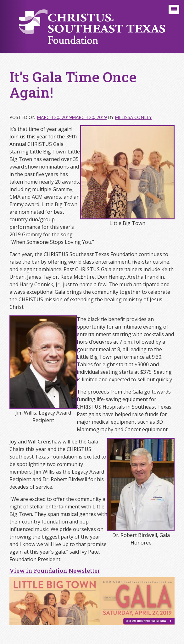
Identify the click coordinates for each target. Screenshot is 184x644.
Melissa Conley (133, 117)
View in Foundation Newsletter (55, 571)
